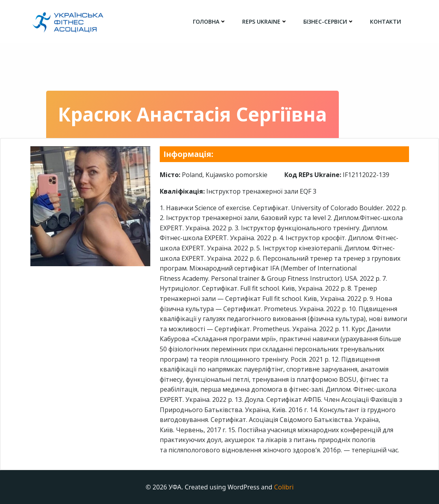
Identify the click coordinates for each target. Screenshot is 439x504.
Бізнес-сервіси (329, 21)
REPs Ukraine (265, 21)
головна (210, 21)
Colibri (284, 487)
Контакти (386, 21)
